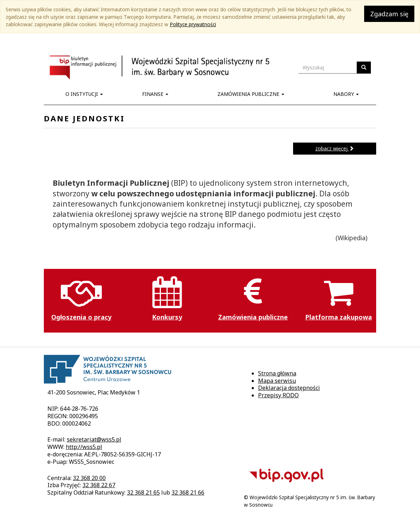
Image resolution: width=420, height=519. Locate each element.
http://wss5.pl (84, 447)
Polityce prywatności (193, 24)
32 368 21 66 (188, 492)
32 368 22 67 (99, 485)
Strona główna (277, 373)
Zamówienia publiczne (251, 94)
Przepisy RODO (278, 395)
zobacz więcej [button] (335, 148)
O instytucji (84, 94)
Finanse (155, 94)
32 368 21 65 (143, 492)
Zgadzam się (389, 14)
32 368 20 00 (89, 478)
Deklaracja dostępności (289, 388)
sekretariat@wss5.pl (94, 439)
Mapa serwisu (277, 381)
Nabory (346, 94)
